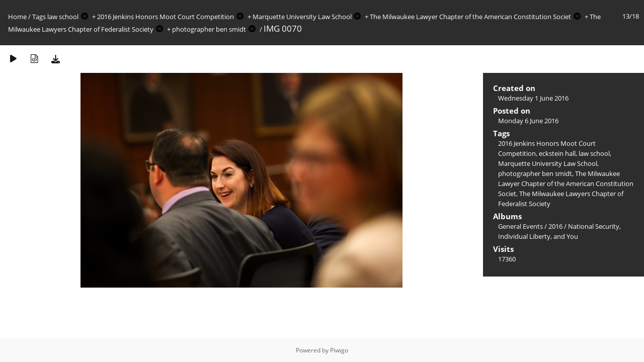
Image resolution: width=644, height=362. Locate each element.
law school (63, 17)
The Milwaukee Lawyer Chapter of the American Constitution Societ (470, 17)
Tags (39, 17)
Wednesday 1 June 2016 (533, 98)
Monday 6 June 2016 (528, 121)
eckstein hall (557, 153)
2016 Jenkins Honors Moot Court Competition (166, 17)
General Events (520, 226)
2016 (555, 226)
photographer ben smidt (209, 29)
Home (17, 17)
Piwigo (339, 350)
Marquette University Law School (302, 17)
